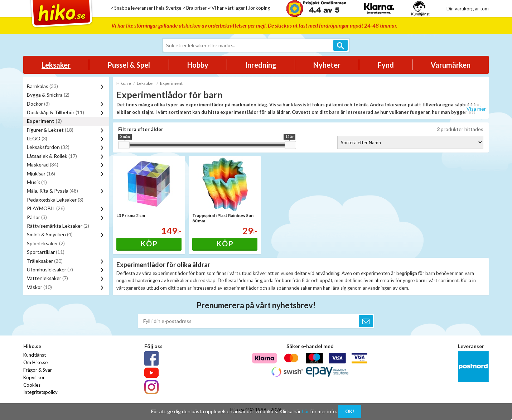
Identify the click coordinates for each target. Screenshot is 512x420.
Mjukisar (41, 173)
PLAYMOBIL (46, 208)
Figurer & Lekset (50, 130)
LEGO (37, 138)
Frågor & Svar (38, 370)
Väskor (39, 287)
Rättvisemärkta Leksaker (58, 226)
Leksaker (56, 65)
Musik (37, 182)
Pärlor (37, 217)
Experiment (44, 121)
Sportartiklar (46, 252)
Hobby (198, 65)
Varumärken (451, 65)
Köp (149, 243)
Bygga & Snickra (48, 95)
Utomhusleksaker (50, 269)
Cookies (32, 385)
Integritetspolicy (40, 392)
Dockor (38, 104)
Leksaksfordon (48, 147)
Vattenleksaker (47, 278)
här (305, 411)
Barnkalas (42, 86)
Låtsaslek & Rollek (52, 156)
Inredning (261, 65)
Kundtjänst (35, 355)
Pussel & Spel (129, 65)
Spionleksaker (46, 243)
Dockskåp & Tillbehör (55, 112)
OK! (350, 411)
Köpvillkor (34, 377)
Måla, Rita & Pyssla (52, 191)
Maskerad (43, 165)
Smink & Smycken (50, 234)
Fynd (386, 65)
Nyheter (327, 65)
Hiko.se (124, 83)
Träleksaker (45, 261)
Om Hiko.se (35, 362)
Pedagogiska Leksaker (55, 200)
